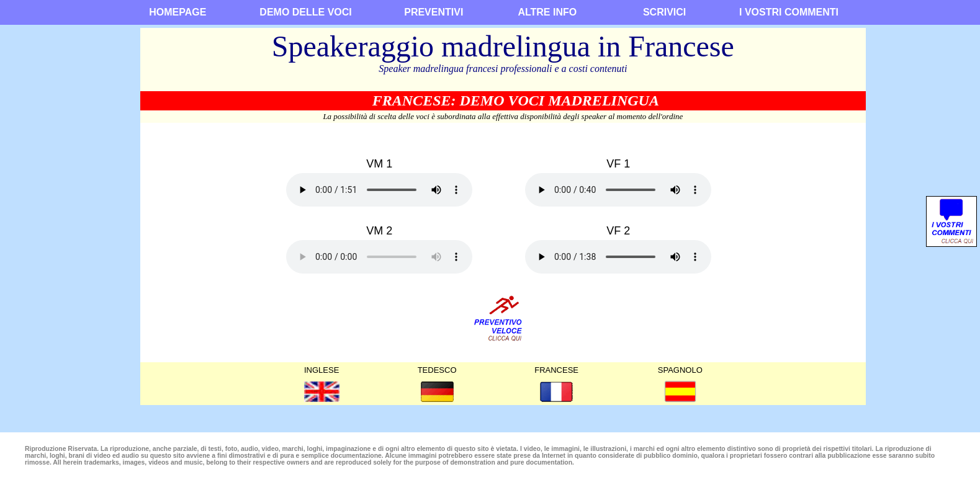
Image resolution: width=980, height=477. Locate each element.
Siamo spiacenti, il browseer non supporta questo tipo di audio (379, 190)
